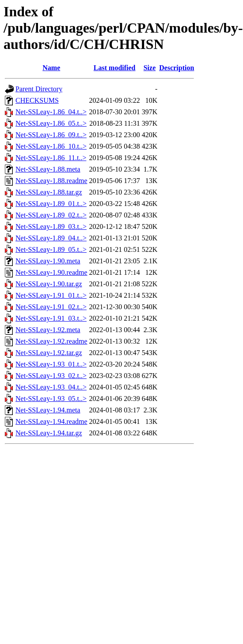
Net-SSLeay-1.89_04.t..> (51, 238)
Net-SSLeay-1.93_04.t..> (51, 387)
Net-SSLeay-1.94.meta (48, 410)
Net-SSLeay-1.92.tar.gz (49, 353)
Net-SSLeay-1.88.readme (51, 181)
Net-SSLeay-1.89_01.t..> (51, 204)
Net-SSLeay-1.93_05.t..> (51, 399)
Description (177, 68)
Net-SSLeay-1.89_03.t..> (51, 227)
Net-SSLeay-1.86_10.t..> (51, 146)
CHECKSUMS (37, 100)
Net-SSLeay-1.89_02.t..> (51, 215)
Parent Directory (39, 89)
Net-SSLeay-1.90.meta (48, 261)
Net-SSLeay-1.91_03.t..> (51, 318)
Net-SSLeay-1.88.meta (48, 169)
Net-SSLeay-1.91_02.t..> (51, 307)
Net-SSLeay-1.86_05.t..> (51, 123)
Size (150, 68)
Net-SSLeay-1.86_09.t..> (51, 135)
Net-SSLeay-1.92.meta (48, 330)
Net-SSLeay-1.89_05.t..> (51, 249)
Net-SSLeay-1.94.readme (51, 421)
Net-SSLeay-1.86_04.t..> (51, 112)
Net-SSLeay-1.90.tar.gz (49, 284)
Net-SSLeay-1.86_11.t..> (51, 158)
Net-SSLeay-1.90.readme (51, 272)
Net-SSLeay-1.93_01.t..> (51, 364)
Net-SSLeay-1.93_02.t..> (51, 376)
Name (51, 68)
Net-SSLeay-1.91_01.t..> (51, 295)
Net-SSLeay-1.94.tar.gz (49, 433)
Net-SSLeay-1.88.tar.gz (49, 192)
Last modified (115, 68)
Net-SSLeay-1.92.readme (51, 341)
